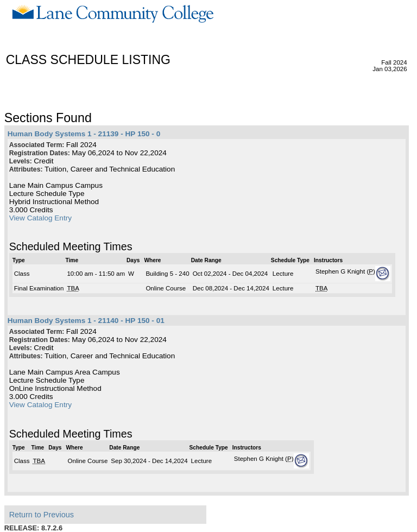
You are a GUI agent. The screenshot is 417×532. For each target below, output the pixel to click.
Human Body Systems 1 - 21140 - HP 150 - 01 (86, 321)
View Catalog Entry (40, 218)
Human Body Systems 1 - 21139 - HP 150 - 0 (84, 134)
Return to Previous (42, 515)
